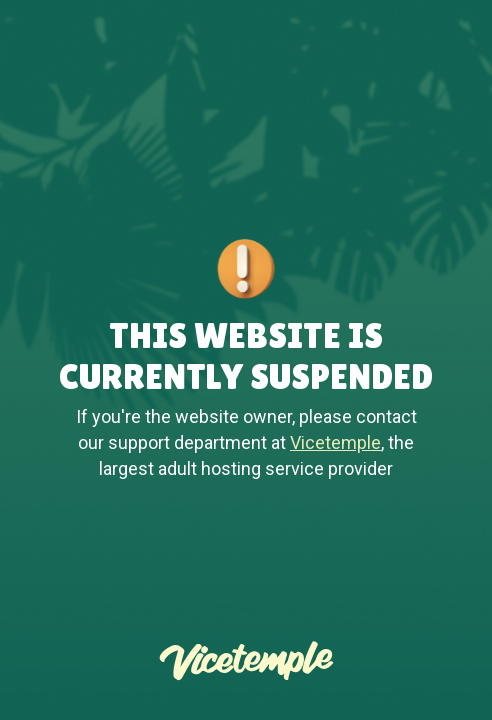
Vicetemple (335, 442)
